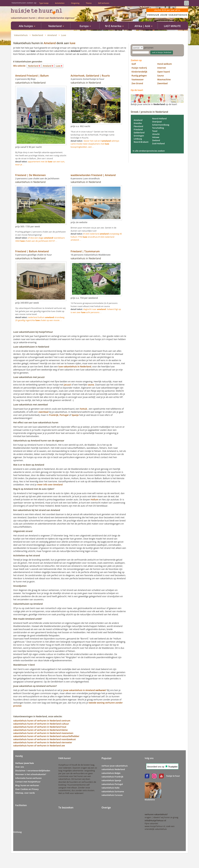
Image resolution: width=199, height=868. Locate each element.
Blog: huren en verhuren (27, 785)
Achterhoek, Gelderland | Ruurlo (90, 76)
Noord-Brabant (141, 142)
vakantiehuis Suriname (113, 791)
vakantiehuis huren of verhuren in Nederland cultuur (41, 724)
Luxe (64, 35)
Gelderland (139, 133)
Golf (134, 64)
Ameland (52, 35)
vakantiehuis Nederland (113, 769)
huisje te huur (173, 776)
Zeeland (156, 140)
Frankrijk (54, 415)
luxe (73, 43)
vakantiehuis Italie (110, 788)
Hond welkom (165, 64)
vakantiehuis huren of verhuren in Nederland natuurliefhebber (46, 736)
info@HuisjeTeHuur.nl (155, 820)
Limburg (138, 139)
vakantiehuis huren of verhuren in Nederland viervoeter (43, 742)
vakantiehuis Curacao (112, 795)
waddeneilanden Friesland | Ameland (93, 175)
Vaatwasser (138, 79)
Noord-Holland (159, 118)
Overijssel (157, 122)
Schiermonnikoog (161, 125)
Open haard (164, 72)
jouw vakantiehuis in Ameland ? (85, 690)
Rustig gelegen (139, 76)
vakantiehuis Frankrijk (112, 777)
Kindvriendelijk (139, 72)
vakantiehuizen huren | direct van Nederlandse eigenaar (43, 18)
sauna (91, 385)
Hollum (94, 499)
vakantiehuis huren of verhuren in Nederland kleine (40, 730)
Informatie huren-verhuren (28, 778)
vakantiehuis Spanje (111, 780)
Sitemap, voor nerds (25, 793)
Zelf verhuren (104, 3)
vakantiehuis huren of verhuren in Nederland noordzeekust (44, 739)
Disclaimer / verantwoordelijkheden (33, 771)
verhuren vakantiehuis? (156, 814)
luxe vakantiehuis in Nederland (75, 366)
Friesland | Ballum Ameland (32, 251)
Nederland (38, 35)
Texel (155, 131)
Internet (162, 68)
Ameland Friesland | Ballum (32, 76)
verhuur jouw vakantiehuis (115, 766)
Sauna (161, 76)
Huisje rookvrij (139, 68)
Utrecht (156, 134)
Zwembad (162, 83)
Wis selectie (19, 66)
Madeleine (150, 800)
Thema (89, 3)
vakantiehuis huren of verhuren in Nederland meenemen (43, 733)
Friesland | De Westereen (30, 175)
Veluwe (156, 137)
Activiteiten (60, 3)
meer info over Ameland (50, 485)
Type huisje (44, 3)
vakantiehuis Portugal (112, 784)
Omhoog (17, 832)
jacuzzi (67, 385)
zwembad (43, 412)
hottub (83, 409)
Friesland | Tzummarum (85, 251)
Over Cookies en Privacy (27, 789)
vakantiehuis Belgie (111, 773)
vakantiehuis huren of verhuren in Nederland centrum (42, 721)
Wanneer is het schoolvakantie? (31, 774)
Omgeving (75, 3)
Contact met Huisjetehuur (28, 782)
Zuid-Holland (159, 143)
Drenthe (138, 123)
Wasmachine (164, 79)
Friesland (138, 129)
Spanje (75, 415)
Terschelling (158, 128)
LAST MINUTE (172, 26)
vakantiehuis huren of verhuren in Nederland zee (39, 746)
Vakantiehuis (21, 35)
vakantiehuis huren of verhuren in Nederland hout (40, 727)
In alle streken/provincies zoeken (149, 151)
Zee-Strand (137, 83)
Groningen (139, 136)
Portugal (64, 415)
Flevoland (138, 126)
